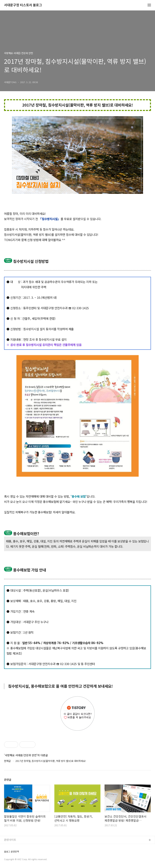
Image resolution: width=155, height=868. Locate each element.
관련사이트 (10, 840)
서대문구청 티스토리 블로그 (23, 5)
